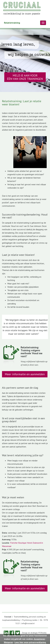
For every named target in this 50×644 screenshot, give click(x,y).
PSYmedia (42, 633)
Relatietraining (12, 23)
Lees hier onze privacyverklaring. (30, 642)
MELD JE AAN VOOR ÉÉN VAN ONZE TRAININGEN (25, 77)
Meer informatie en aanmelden (25, 374)
